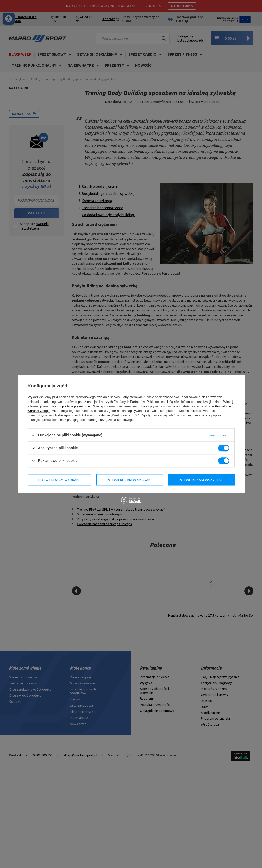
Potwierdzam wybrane (60, 480)
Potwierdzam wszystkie (201, 480)
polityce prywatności (77, 406)
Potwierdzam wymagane (130, 480)
